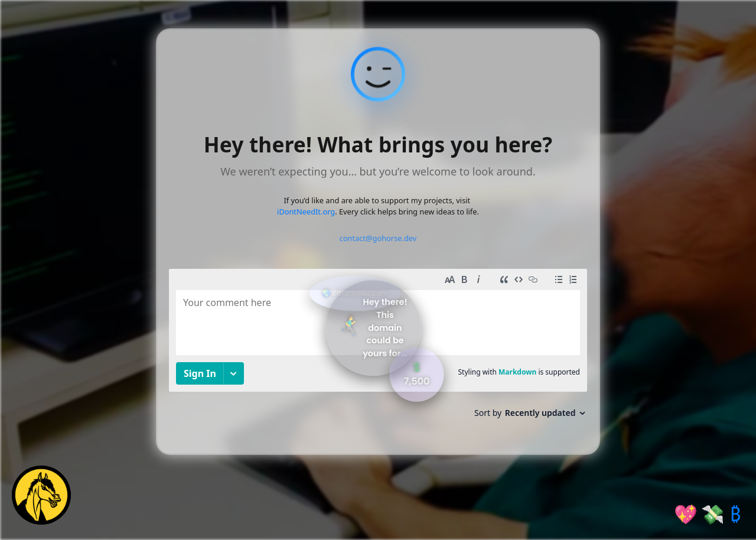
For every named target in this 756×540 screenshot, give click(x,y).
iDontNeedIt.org (306, 212)
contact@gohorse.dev (378, 238)
